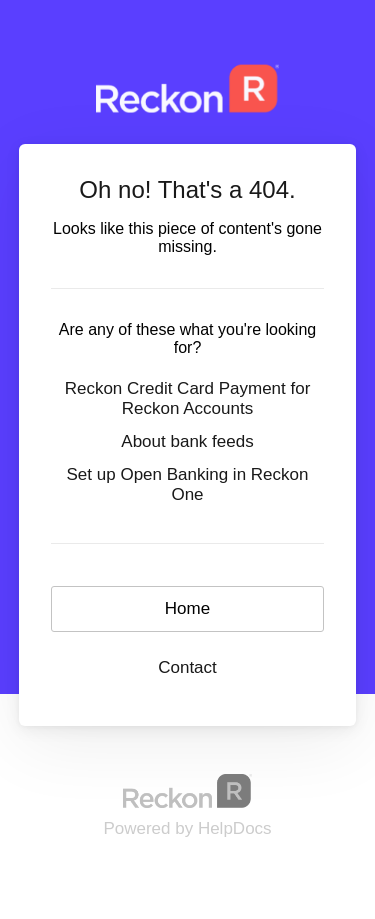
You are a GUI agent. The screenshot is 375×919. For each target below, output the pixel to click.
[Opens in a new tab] (188, 790)
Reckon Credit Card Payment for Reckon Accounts (188, 398)
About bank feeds (187, 441)
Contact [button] (187, 667)
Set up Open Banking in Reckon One (188, 484)
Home (187, 608)
